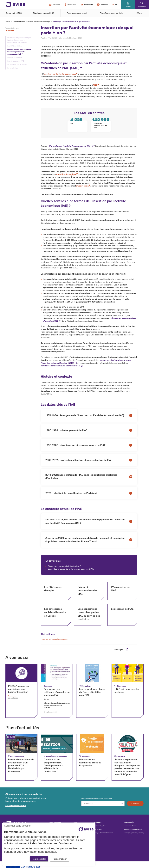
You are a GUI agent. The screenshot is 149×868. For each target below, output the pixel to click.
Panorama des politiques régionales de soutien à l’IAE (57, 692)
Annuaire (103, 5)
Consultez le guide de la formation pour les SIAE (71, 569)
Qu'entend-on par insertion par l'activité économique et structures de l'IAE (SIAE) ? (19, 40)
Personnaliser (60, 859)
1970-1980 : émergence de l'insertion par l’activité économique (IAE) (85, 415)
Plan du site (97, 829)
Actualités (55, 5)
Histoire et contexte (15, 58)
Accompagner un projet (77, 13)
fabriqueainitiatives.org (133, 829)
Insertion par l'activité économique (39, 21)
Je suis (128, 6)
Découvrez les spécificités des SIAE (64, 566)
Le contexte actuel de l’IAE (17, 64)
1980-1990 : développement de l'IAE (66, 430)
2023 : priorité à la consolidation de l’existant (71, 493)
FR (116, 5)
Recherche (142, 6)
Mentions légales (99, 826)
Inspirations (70, 5)
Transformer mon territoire (112, 13)
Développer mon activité (43, 13)
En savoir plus (13, 68)
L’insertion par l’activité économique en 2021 (70, 146)
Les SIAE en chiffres (15, 46)
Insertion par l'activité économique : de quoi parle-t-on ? (71, 21)
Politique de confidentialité (103, 833)
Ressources (87, 4)
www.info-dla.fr (130, 826)
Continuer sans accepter (18, 826)
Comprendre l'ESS (14, 13)
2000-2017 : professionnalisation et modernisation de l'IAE (79, 460)
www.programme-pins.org (134, 833)
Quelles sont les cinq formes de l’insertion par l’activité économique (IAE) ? (19, 52)
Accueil (8, 21)
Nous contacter (55, 822)
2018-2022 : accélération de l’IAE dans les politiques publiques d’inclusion (81, 477)
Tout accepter (39, 859)
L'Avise (139, 13)
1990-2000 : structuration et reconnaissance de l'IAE (75, 445)
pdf (127, 649)
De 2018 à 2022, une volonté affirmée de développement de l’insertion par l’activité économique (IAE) (85, 521)
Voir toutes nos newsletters (16, 806)
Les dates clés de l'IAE (16, 61)
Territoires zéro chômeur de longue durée (60, 366)
